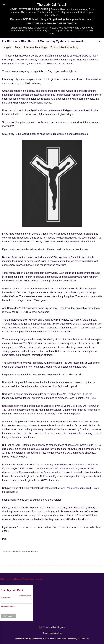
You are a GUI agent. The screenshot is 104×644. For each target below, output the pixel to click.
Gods (17, 47)
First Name (6, 598)
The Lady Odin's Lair (52, 5)
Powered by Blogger (52, 627)
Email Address (8, 607)
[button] (100, 42)
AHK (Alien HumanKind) (66, 468)
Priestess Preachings (35, 47)
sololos (59, 633)
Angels (7, 47)
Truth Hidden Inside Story (64, 47)
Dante (26, 289)
